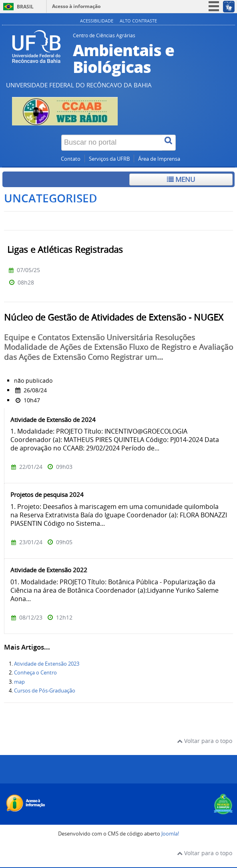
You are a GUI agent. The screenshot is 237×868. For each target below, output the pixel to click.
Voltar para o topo (205, 741)
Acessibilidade (97, 21)
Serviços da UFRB (109, 159)
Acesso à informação (76, 6)
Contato (71, 159)
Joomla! (170, 834)
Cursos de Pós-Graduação (45, 691)
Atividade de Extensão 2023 (47, 664)
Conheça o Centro (35, 673)
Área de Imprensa (159, 159)
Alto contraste (138, 21)
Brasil (25, 7)
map (19, 682)
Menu (181, 179)
